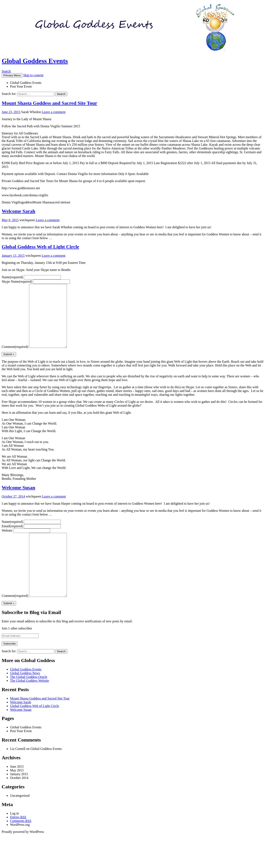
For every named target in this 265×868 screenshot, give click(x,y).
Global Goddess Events (35, 61)
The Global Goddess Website (29, 706)
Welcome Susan (18, 500)
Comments (21, 846)
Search (6, 71)
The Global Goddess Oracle (29, 702)
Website (7, 543)
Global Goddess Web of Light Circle (40, 247)
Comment (15, 359)
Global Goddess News (25, 698)
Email (12, 539)
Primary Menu (12, 75)
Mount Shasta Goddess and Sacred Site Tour (49, 103)
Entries (18, 842)
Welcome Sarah (18, 211)
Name (12, 277)
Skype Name (17, 281)
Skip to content (33, 75)
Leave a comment (54, 112)
